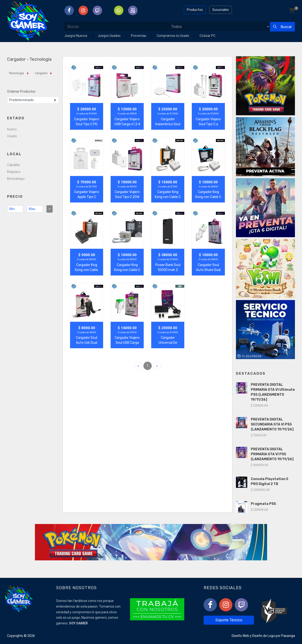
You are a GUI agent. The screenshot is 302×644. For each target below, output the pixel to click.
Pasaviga (288, 636)
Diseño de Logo (264, 636)
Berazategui (16, 179)
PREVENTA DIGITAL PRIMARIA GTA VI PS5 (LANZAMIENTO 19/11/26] (272, 454)
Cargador (41, 73)
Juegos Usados (109, 36)
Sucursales (221, 10)
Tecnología (17, 73)
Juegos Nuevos (76, 36)
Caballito (14, 165)
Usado (12, 136)
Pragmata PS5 (263, 504)
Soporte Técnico (229, 620)
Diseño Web (240, 636)
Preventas (139, 36)
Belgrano (14, 172)
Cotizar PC (208, 36)
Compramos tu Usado (173, 36)
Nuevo (12, 129)
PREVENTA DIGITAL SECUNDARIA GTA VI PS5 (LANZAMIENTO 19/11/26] (272, 424)
